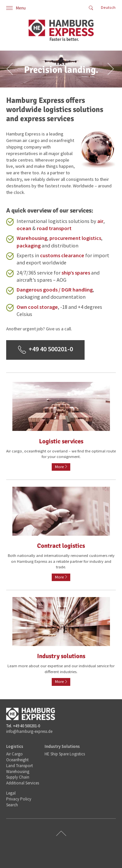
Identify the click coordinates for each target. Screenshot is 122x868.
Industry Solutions (62, 746)
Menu (16, 8)
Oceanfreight (17, 760)
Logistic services (61, 441)
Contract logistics (61, 546)
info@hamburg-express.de (29, 731)
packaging (29, 245)
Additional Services (23, 783)
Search (12, 805)
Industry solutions (61, 656)
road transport (54, 228)
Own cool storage (37, 307)
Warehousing (32, 238)
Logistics (15, 746)
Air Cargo (14, 754)
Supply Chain (18, 777)
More (59, 467)
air (100, 221)
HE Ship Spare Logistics (65, 754)
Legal (11, 793)
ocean (24, 228)
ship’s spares (76, 273)
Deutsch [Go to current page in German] (108, 7)
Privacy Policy (19, 799)
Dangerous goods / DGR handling (55, 290)
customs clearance (62, 255)
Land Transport (20, 766)
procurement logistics (75, 238)
